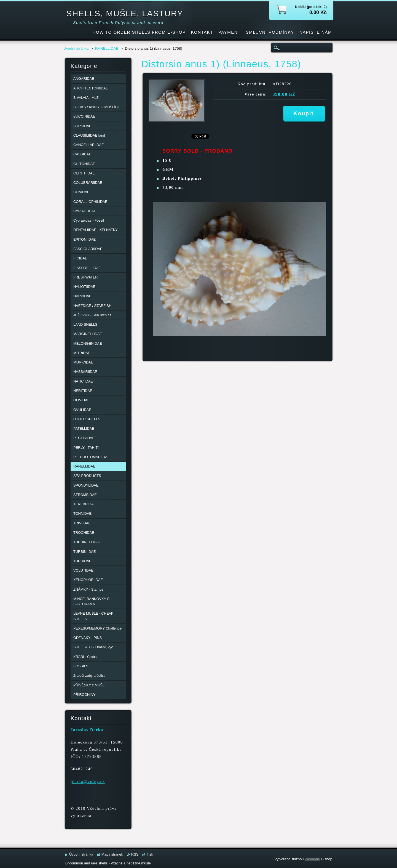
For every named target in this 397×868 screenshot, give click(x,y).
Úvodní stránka (76, 48)
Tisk (150, 854)
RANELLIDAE (107, 48)
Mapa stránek (112, 854)
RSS (135, 854)
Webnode (312, 859)
